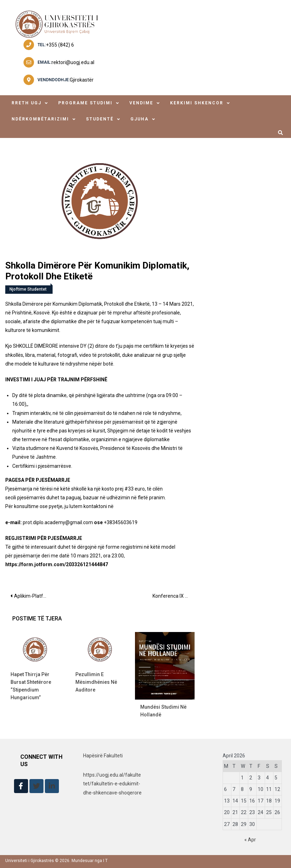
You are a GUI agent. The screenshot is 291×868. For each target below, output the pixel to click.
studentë (100, 119)
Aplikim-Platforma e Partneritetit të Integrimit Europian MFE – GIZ (33, 596)
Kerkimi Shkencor (197, 103)
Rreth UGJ (26, 103)
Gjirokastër (82, 80)
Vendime (141, 103)
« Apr (250, 840)
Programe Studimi (85, 103)
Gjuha (140, 119)
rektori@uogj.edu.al (73, 62)
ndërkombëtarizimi (40, 119)
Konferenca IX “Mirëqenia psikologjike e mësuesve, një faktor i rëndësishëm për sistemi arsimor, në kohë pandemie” (174, 596)
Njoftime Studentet (28, 289)
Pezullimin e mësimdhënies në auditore (96, 682)
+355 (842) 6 (60, 45)
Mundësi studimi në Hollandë (163, 711)
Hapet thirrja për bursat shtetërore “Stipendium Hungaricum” (31, 686)
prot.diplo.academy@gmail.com (58, 522)
